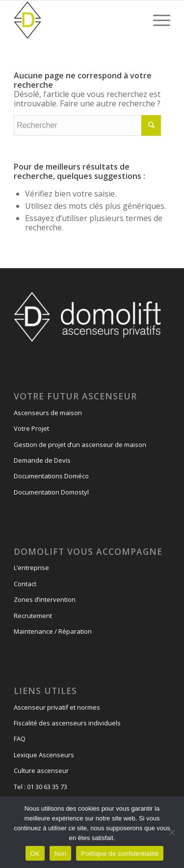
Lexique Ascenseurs (44, 755)
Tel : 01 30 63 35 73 (40, 787)
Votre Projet (31, 428)
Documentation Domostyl (51, 492)
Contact (25, 584)
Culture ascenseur (41, 770)
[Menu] (157, 20)
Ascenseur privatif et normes (57, 707)
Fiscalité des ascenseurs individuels (67, 723)
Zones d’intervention (45, 599)
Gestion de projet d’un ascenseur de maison (80, 445)
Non (61, 854)
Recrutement (33, 616)
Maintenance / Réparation (53, 631)
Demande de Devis (42, 460)
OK (35, 854)
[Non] (172, 832)
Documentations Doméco (51, 476)
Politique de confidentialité (120, 854)
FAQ (20, 739)
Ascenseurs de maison (48, 413)
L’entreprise (31, 568)
